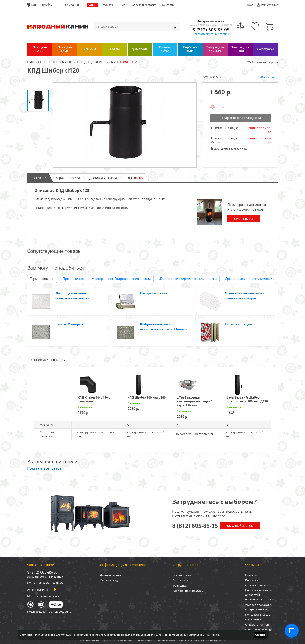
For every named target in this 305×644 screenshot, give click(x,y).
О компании (71, 5)
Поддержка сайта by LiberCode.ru (49, 612)
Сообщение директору (188, 591)
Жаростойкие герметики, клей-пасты (188, 279)
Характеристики (68, 178)
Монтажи (109, 5)
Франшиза (180, 586)
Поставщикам (182, 575)
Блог (124, 5)
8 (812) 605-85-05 (211, 30)
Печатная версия (262, 62)
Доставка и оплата (103, 178)
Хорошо (260, 635)
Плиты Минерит (69, 324)
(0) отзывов (268, 77)
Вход (250, 5)
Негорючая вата (154, 293)
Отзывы (134, 178)
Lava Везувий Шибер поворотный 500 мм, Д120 (247, 399)
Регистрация (270, 5)
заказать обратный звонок (45, 577)
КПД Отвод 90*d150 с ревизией (94, 399)
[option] (125, 125)
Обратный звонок (240, 526)
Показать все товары (45, 468)
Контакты (168, 5)
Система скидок (110, 580)
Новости (251, 575)
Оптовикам (180, 580)
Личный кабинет (111, 575)
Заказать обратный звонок (211, 34)
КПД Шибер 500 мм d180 (147, 397)
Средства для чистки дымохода (250, 279)
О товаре (39, 178)
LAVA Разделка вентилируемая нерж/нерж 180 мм (194, 401)
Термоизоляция (42, 279)
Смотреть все (244, 219)
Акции (92, 5)
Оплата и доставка (144, 5)
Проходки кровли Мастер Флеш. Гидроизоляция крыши (107, 279)
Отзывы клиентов (257, 624)
